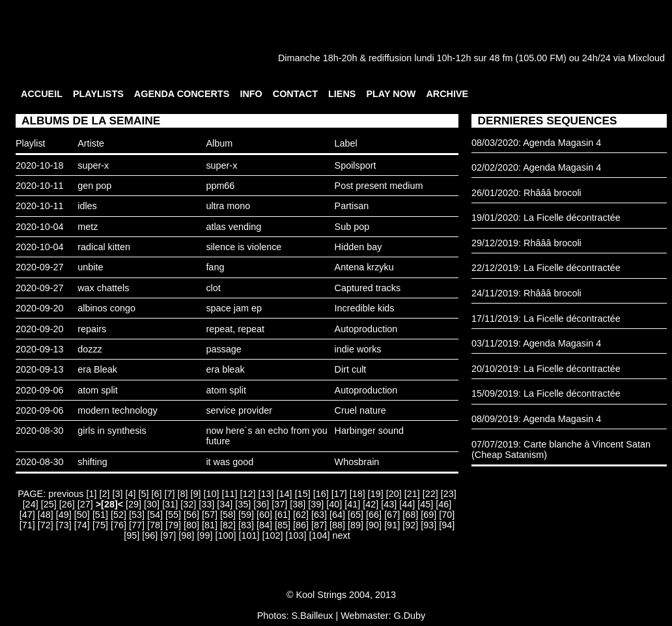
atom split (98, 390)
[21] (412, 494)
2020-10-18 (40, 165)
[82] (228, 525)
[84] (264, 525)
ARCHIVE (447, 94)
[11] (230, 494)
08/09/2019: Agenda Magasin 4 (536, 419)
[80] (191, 525)
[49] (64, 515)
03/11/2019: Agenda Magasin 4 (536, 343)
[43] (389, 504)
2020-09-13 (40, 349)
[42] (371, 504)
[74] (82, 525)
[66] (374, 515)
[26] (67, 504)
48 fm (501, 58)
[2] (105, 494)
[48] (46, 515)
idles (87, 206)
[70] (447, 515)
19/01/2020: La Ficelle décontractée (546, 218)
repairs (92, 329)
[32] (188, 504)
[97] (168, 535)
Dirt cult (351, 369)
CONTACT (295, 94)
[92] (410, 525)
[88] (337, 525)
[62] (301, 515)
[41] (352, 504)
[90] (374, 525)
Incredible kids (365, 308)
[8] (183, 494)
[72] (46, 525)
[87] (319, 525)
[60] (264, 515)
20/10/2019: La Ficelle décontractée (546, 369)
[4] (131, 494)
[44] (407, 504)
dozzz (90, 349)
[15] (303, 494)
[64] (337, 515)
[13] (266, 494)
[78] (155, 525)
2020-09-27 (40, 267)
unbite (90, 267)
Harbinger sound (369, 431)
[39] (316, 504)
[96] (150, 535)
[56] (191, 515)
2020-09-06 (40, 390)
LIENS (342, 94)
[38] (298, 504)
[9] (196, 494)
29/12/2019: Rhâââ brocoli (526, 243)
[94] (447, 525)
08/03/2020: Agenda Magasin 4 (536, 143)
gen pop (94, 186)
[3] (118, 494)
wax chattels (103, 288)
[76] (119, 525)
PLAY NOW (391, 94)
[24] (31, 504)
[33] (206, 504)
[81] (210, 525)
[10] (212, 494)
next (341, 535)
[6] (157, 494)
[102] (272, 535)
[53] (137, 515)
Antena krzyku (364, 267)
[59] (246, 515)
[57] (210, 515)
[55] (173, 515)
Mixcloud (646, 58)
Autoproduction (366, 329)
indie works (358, 349)
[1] (92, 494)
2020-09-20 (40, 308)
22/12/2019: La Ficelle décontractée (546, 268)
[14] (285, 494)
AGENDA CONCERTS (182, 94)
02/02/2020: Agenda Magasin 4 (536, 167)
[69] (428, 515)
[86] (301, 525)
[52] (119, 515)
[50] (82, 515)
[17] (339, 494)
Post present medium (379, 186)
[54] (155, 515)
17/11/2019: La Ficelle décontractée (546, 319)
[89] (356, 525)
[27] (85, 504)
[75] (100, 525)
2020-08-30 (40, 431)
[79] (173, 525)
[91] (392, 525)
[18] (357, 494)
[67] (392, 515)
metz (88, 227)
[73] (64, 525)
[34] (225, 504)
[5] (144, 494)
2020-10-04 (40, 227)
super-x (93, 165)
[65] (356, 515)
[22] (430, 494)
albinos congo (106, 308)
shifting (92, 462)
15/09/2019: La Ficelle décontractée (546, 393)
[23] (449, 494)
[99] (204, 535)
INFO (251, 94)
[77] (137, 525)
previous (66, 494)
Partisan (352, 206)
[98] (186, 535)
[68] (410, 515)
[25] (49, 504)
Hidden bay (358, 247)
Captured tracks (368, 288)
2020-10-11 (40, 186)
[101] (249, 535)
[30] (152, 504)
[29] (133, 504)
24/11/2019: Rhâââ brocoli (526, 293)
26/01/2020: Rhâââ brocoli (526, 193)
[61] (283, 515)
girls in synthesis (112, 431)
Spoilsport (356, 165)
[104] (319, 535)
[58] (228, 515)
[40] (334, 504)
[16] (321, 494)
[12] (248, 494)
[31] (170, 504)
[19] (376, 494)
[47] (27, 515)
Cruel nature (360, 410)
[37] (279, 504)
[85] (283, 525)
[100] (225, 535)
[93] (428, 525)
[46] (443, 504)
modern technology (117, 410)
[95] (132, 535)
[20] (394, 494)
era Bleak (97, 369)
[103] (296, 535)
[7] (170, 494)
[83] (246, 525)
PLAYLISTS (98, 94)
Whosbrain (357, 462)
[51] (100, 515)
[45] (425, 504)
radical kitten (104, 247)
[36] (261, 504)
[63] (319, 515)
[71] (27, 525)
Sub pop (352, 227)
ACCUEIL (42, 94)
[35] (243, 504)
